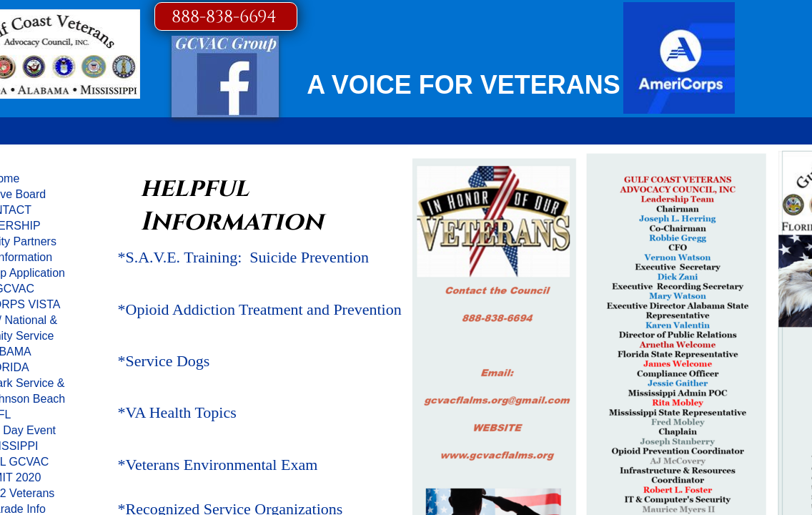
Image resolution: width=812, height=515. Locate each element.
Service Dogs (168, 361)
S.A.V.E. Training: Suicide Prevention (248, 257)
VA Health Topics (181, 412)
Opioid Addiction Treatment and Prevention (264, 309)
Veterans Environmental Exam (222, 465)
